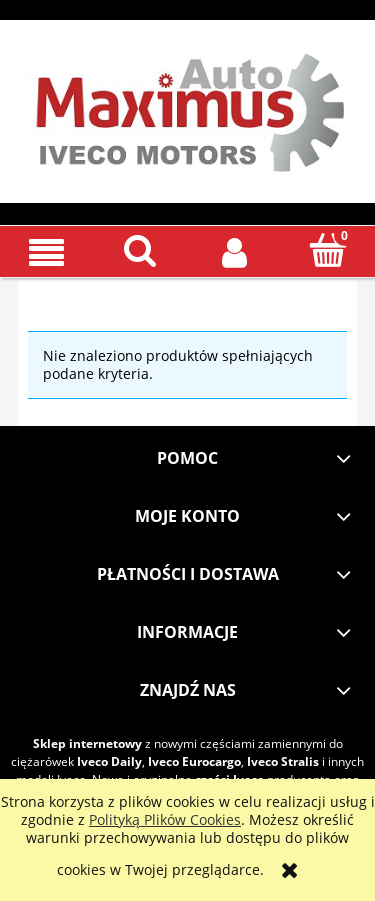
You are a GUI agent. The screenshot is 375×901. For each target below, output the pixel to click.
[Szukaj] (141, 250)
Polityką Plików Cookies (165, 819)
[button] (47, 251)
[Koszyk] (328, 250)
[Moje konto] (235, 251)
